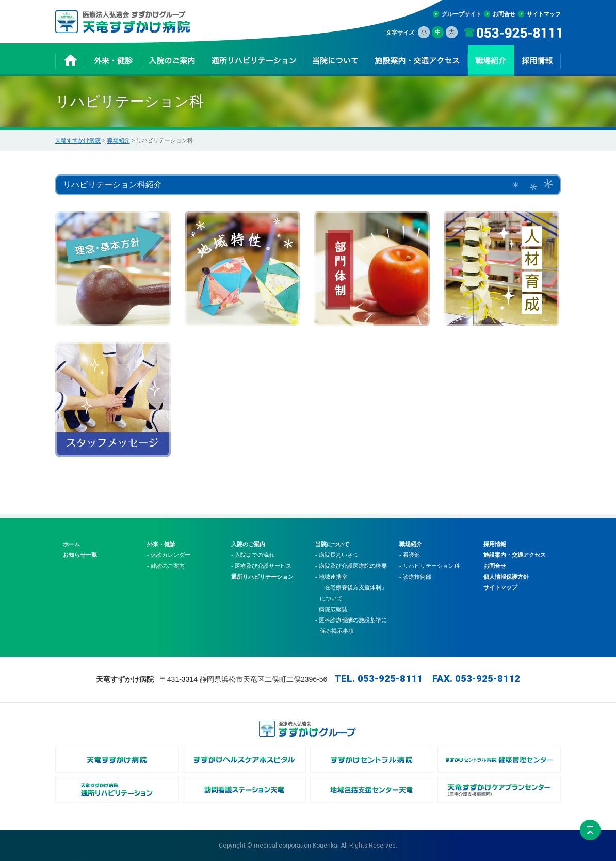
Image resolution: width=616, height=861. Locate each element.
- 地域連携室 (331, 577)
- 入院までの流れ (253, 555)
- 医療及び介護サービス (261, 566)
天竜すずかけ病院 (78, 140)
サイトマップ (544, 14)
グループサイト (461, 14)
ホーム (71, 544)
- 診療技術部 (415, 577)
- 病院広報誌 (331, 609)
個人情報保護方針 (506, 577)
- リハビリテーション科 (429, 566)
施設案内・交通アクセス (515, 555)
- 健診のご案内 (166, 566)
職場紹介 (119, 140)
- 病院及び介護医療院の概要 (351, 566)
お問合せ (504, 14)
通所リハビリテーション (262, 577)
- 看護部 (410, 555)
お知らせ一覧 (80, 555)
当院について (332, 544)
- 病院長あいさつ (337, 555)
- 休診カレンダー (169, 555)
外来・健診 (161, 544)
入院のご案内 (248, 544)
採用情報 (495, 544)
